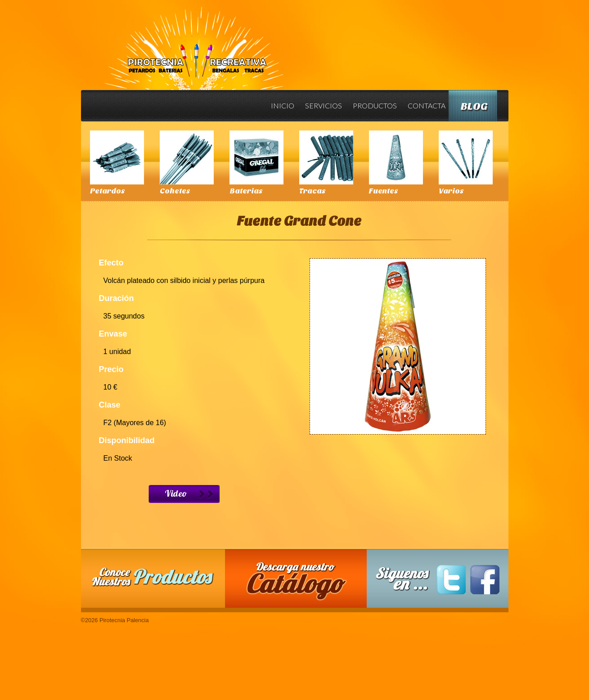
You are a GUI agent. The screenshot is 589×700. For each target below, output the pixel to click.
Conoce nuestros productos (153, 577)
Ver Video (184, 494)
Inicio (283, 105)
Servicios (324, 105)
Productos (375, 105)
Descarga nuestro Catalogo (300, 583)
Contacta (427, 105)
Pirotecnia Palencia (193, 42)
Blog (474, 106)
